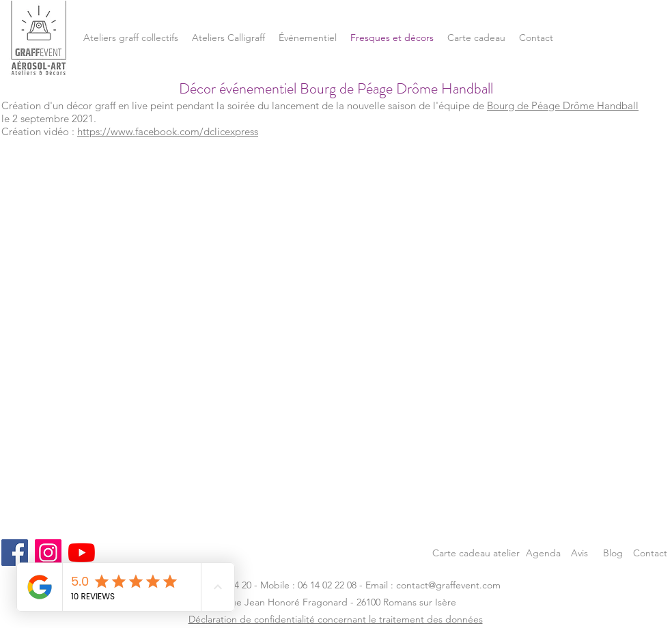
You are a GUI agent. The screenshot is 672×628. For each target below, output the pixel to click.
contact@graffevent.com (448, 585)
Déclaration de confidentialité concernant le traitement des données (336, 619)
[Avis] (579, 553)
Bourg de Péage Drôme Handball (563, 105)
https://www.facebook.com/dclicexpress (168, 131)
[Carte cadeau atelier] (476, 553)
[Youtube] (82, 553)
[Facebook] (15, 553)
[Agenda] (543, 553)
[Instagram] (48, 553)
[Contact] (650, 553)
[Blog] (613, 553)
